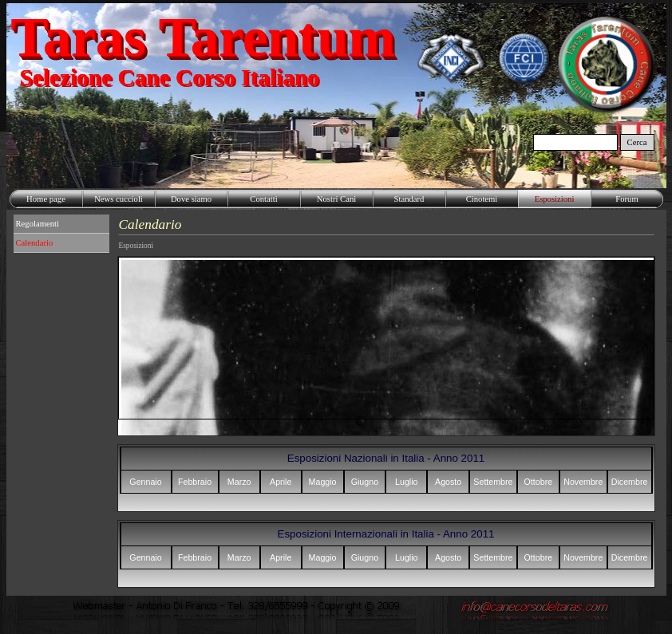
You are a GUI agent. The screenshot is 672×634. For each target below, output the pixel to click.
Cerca (637, 142)
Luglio (406, 482)
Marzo (239, 482)
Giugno (365, 482)
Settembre (493, 482)
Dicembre (630, 482)
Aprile (281, 482)
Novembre (583, 482)
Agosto (448, 482)
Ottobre (539, 482)
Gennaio (145, 482)
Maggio (323, 482)
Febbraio (195, 482)
